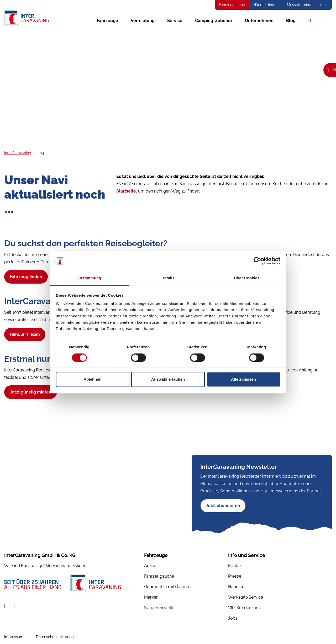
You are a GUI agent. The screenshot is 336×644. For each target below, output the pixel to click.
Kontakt (235, 566)
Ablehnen (92, 379)
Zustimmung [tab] (89, 278)
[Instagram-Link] (16, 606)
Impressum (14, 637)
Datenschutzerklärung (55, 637)
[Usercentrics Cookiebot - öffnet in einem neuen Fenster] (257, 261)
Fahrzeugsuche (232, 5)
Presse (235, 576)
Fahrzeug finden (26, 277)
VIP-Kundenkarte (245, 608)
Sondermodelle (159, 608)
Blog (291, 21)
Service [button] (175, 21)
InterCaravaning (18, 153)
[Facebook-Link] (6, 606)
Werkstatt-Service (246, 597)
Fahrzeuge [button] (107, 21)
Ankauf (151, 566)
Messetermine (299, 5)
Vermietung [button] (143, 21)
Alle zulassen (243, 379)
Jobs (324, 5)
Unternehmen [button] (259, 21)
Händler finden (266, 5)
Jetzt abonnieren (223, 506)
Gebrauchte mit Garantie (168, 587)
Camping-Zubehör (214, 21)
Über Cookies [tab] (247, 278)
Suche (309, 21)
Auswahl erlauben (168, 379)
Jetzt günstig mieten (31, 392)
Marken (151, 597)
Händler (236, 587)
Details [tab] (168, 278)
